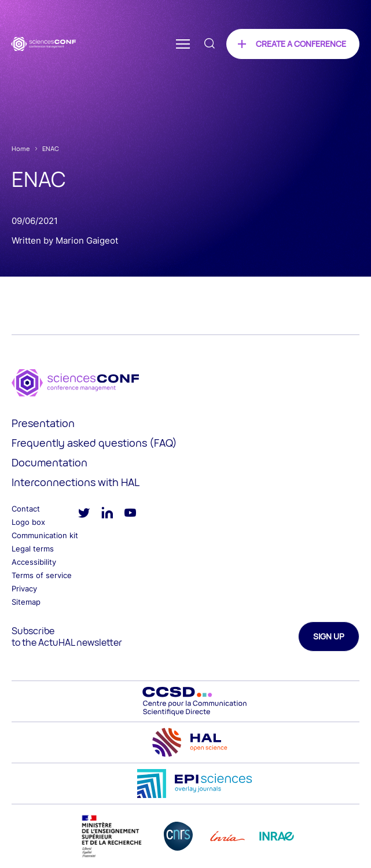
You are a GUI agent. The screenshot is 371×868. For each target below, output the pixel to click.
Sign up (329, 636)
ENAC (51, 148)
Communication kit (45, 535)
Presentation (43, 423)
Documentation (49, 462)
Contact (26, 509)
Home (21, 148)
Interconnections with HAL (76, 482)
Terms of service (42, 575)
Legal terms (33, 549)
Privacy (24, 589)
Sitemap (26, 602)
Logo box (28, 522)
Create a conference (301, 44)
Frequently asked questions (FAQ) (94, 443)
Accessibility (34, 562)
